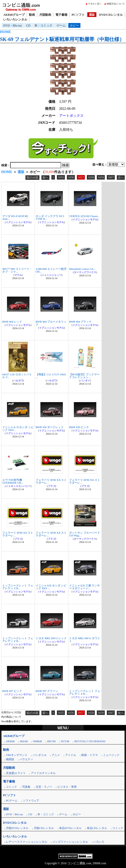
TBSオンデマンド (17, 755)
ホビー (74, 26)
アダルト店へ (95, 4)
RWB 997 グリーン (47, 691)
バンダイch (39, 755)
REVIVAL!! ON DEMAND (90, 741)
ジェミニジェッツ (52, 275)
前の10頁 (32, 178)
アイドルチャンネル (43, 773)
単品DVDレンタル (70, 828)
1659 (101, 177)
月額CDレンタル (44, 828)
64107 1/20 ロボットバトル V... (17, 376)
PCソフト (78, 15)
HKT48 (51, 741)
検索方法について (116, 4)
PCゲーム (12, 800)
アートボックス (71, 116)
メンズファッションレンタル (70, 842)
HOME (5, 32)
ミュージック (111, 755)
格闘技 (10, 759)
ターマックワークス (85, 272)
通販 (92, 15)
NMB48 (37, 741)
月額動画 (45, 15)
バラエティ (26, 759)
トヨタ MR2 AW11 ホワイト (85, 640)
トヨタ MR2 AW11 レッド (51, 638)
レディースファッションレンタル (27, 842)
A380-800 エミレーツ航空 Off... (51, 270)
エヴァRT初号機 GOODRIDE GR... (13, 481)
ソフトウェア (31, 800)
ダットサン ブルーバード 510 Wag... (85, 534)
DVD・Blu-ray (13, 26)
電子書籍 (61, 15)
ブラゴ (52, 486)
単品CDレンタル (97, 828)
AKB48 (10, 741)
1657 (81, 177)
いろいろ (99, 842)
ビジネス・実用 (67, 787)
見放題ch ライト (16, 773)
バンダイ (85, 380)
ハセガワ (18, 380)
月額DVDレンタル (17, 828)
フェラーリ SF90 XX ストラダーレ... (51, 481)
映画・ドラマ (90, 755)
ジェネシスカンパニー (18, 486)
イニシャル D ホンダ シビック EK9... (18, 428)
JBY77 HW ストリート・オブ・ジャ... (17, 270)
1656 (71, 177)
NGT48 (65, 741)
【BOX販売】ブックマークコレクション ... (84, 376)
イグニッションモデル (18, 222)
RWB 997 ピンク (12, 691)
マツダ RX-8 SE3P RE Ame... (15, 217)
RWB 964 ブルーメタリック (51, 323)
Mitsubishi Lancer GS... (82, 269)
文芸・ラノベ (44, 787)
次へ (121, 178)
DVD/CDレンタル (111, 15)
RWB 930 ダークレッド (50, 427)
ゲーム (61, 26)
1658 (91, 177)
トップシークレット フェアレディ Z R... (18, 587)
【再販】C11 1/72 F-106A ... (51, 376)
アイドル (71, 755)
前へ (45, 178)
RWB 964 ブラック (80, 322)
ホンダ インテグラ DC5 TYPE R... (50, 217)
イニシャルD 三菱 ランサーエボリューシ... (84, 587)
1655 (61, 177)
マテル (18, 275)
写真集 (26, 787)
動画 (32, 15)
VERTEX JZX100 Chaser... (84, 216)
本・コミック (43, 26)
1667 (111, 177)
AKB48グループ (14, 15)
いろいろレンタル (15, 20)
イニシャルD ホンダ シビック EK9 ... (51, 587)
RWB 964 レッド (12, 322)
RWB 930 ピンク (79, 427)
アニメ (56, 755)
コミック (11, 787)
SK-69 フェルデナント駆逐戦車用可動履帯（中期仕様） (62, 39)
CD (28, 26)
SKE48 (24, 741)
